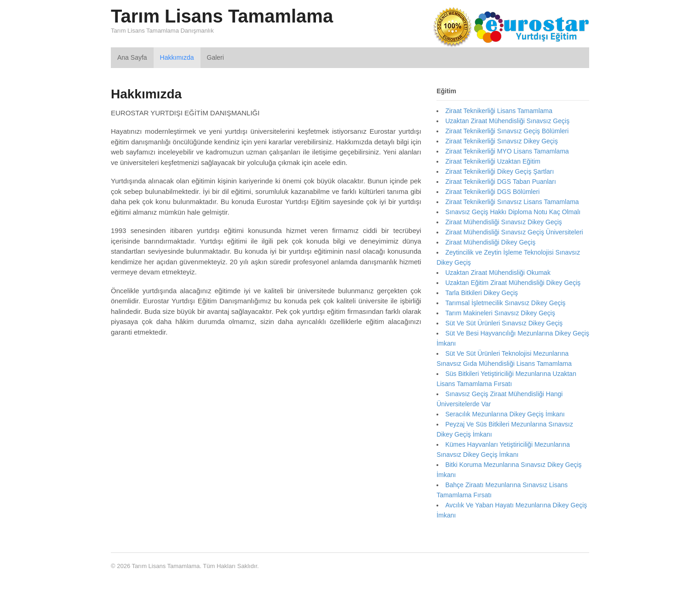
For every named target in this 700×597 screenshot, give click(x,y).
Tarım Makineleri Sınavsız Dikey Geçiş (500, 313)
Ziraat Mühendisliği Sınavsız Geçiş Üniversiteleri (514, 232)
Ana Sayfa (132, 57)
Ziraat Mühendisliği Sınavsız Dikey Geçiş (504, 222)
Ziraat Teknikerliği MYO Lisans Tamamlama (507, 151)
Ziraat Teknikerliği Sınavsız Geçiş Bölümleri (507, 131)
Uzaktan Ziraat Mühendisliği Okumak (498, 273)
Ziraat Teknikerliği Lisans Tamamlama (499, 111)
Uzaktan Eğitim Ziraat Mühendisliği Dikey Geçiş (513, 283)
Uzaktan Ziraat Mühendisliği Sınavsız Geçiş (507, 121)
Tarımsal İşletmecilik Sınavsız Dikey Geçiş (505, 303)
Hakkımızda (177, 57)
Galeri (215, 57)
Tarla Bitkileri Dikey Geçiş (482, 293)
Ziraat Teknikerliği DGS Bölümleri (492, 192)
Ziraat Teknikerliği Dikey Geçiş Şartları (499, 171)
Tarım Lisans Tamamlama (222, 16)
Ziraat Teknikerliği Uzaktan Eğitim (493, 161)
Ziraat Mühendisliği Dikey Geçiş (490, 242)
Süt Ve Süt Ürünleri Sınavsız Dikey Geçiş (504, 323)
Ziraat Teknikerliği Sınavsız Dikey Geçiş (502, 141)
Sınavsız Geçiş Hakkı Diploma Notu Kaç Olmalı (513, 212)
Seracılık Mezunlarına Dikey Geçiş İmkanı (505, 414)
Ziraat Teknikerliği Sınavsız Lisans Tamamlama (512, 202)
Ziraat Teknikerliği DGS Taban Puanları (501, 182)
